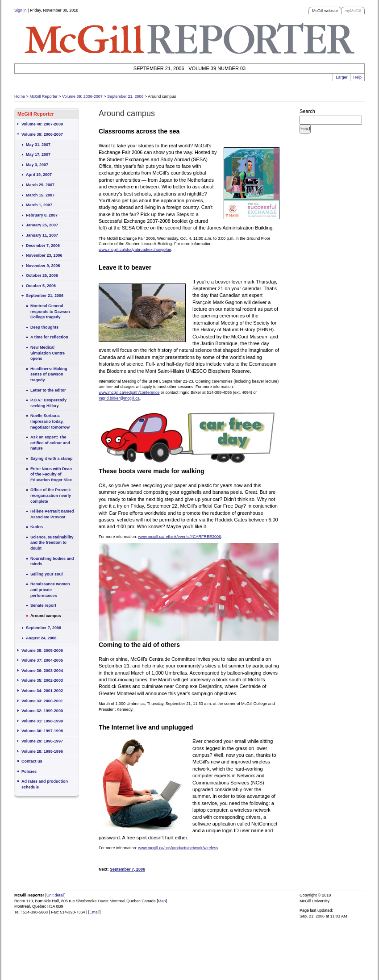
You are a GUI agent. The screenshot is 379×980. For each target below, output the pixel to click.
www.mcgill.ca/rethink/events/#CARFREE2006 (180, 537)
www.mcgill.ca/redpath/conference (129, 392)
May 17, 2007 (38, 154)
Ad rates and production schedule (45, 784)
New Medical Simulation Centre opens (48, 353)
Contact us (32, 761)
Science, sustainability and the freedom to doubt (52, 543)
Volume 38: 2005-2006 (42, 651)
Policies (29, 771)
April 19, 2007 (39, 175)
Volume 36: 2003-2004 (42, 671)
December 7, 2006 (43, 246)
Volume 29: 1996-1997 (42, 741)
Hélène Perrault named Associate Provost (52, 514)
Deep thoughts (44, 327)
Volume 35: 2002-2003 (42, 680)
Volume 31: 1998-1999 (42, 721)
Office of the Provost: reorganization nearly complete (51, 495)
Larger (342, 77)
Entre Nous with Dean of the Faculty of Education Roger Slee (51, 474)
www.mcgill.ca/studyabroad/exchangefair (135, 250)
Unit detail (55, 895)
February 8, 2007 (42, 215)
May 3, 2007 (37, 165)
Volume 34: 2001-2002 (42, 691)
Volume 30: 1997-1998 (42, 731)
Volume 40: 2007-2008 (42, 124)
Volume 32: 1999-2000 (42, 711)
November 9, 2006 (43, 266)
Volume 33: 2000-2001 (42, 701)
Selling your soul (47, 574)
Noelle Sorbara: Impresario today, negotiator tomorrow (50, 421)
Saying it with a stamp (52, 459)
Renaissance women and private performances (50, 590)
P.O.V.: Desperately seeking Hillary (48, 403)
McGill (353, 11)
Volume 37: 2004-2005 (42, 660)
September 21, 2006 (125, 96)
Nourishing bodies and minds (52, 561)
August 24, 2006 (41, 638)
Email (94, 912)
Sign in (21, 10)
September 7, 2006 (44, 628)
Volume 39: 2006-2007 (82, 96)
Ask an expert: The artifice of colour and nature (50, 443)
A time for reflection (49, 337)
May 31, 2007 (38, 145)
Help (357, 77)
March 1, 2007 (39, 205)
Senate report (43, 605)
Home (20, 96)
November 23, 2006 (44, 255)
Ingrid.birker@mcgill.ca (119, 398)
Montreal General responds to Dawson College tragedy (50, 311)
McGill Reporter (44, 96)
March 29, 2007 (40, 185)
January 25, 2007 (42, 225)
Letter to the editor (48, 390)
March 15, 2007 (40, 195)
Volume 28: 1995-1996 (42, 751)
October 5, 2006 (41, 286)
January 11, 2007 (42, 235)
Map (162, 901)
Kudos (37, 527)
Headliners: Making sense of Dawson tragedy (49, 374)
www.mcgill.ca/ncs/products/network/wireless (178, 848)
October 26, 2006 (42, 275)
